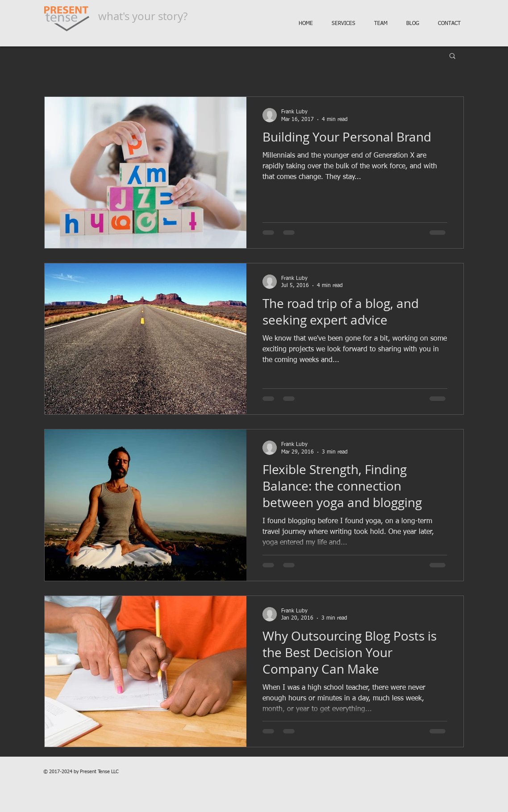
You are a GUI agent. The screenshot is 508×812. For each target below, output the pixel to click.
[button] (452, 56)
